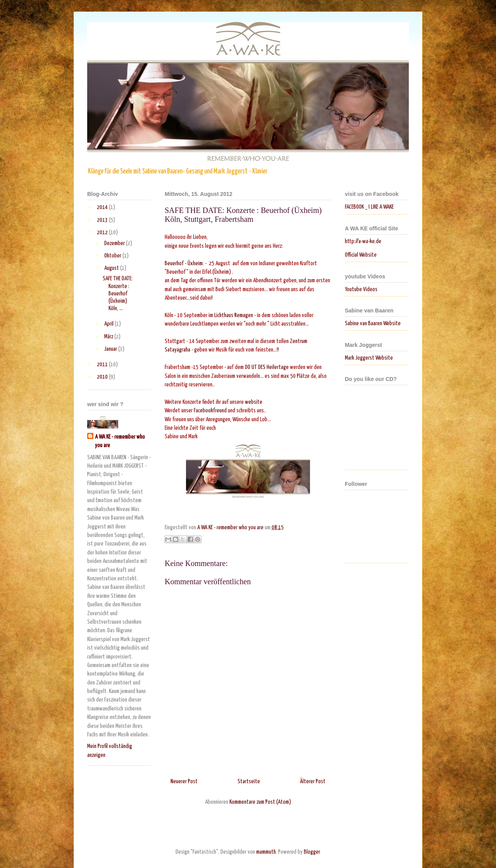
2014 (103, 207)
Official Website (361, 255)
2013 (103, 220)
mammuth (266, 852)
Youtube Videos (361, 289)
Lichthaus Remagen (234, 315)
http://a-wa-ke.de (363, 241)
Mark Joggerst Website (369, 358)
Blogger (312, 852)
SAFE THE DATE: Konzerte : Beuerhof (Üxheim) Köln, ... (118, 293)
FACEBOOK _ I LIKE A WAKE (369, 207)
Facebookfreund (210, 411)
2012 (103, 232)
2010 (103, 377)
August (112, 268)
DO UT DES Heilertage (267, 367)
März (109, 337)
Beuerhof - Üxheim (184, 263)
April (109, 324)
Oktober (113, 256)
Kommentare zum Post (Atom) (260, 802)
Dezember (115, 243)
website (254, 402)
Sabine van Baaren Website (373, 323)
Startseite (249, 781)
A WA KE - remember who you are (120, 441)
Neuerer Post (184, 781)
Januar (111, 349)
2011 (103, 365)
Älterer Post (313, 781)
